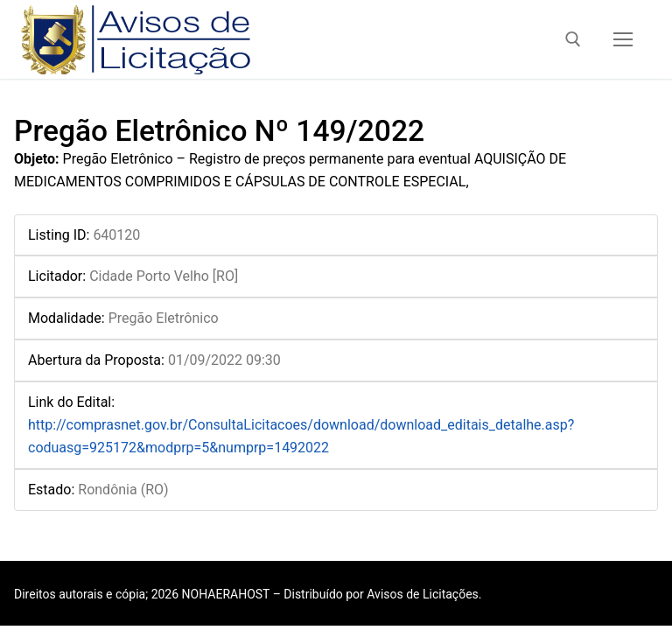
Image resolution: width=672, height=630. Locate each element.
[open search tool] (573, 39)
